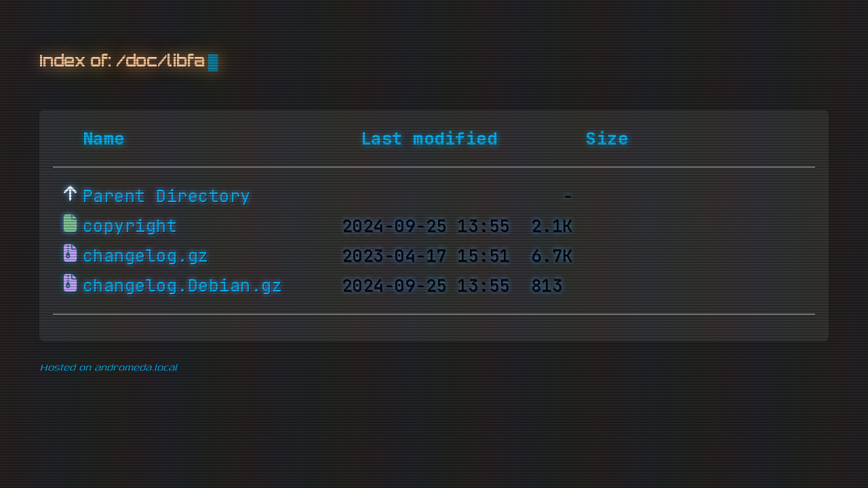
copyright (130, 226)
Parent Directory (167, 197)
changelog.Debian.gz (183, 286)
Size (607, 139)
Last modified (429, 139)
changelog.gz (146, 256)
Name (104, 139)
